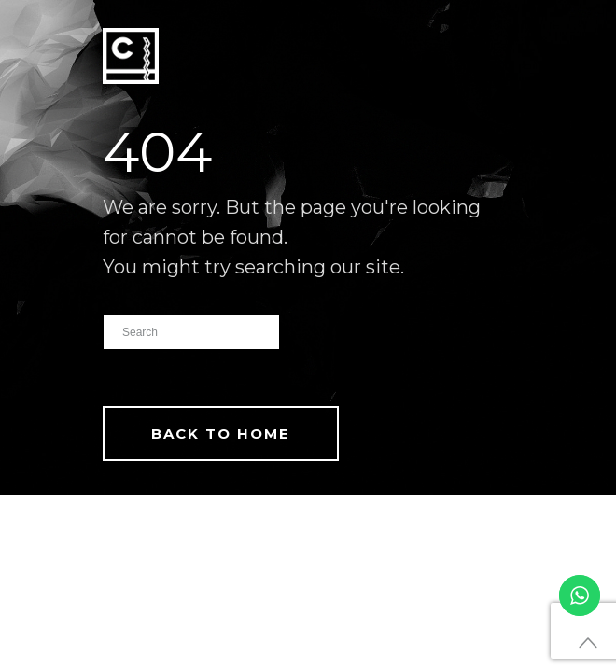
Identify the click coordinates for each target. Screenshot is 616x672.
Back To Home (221, 434)
